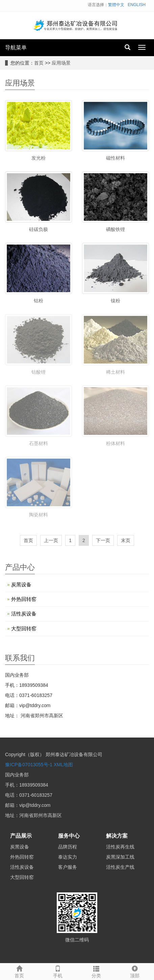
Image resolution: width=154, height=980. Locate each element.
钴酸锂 (38, 372)
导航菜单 (16, 48)
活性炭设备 (24, 614)
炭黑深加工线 (120, 857)
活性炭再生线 (120, 847)
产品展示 (21, 836)
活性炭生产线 (120, 867)
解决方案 (117, 836)
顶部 (135, 971)
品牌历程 (68, 847)
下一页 (103, 540)
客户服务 (68, 867)
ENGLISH (137, 5)
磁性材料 (115, 158)
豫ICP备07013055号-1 (29, 765)
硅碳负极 (38, 229)
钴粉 (38, 301)
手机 (58, 971)
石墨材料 (38, 443)
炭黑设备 (21, 585)
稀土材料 (115, 372)
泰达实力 (68, 857)
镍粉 (115, 301)
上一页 (51, 540)
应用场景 (61, 63)
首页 (39, 63)
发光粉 (38, 158)
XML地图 (63, 765)
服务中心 (69, 836)
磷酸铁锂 (115, 229)
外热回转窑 (24, 599)
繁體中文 (116, 5)
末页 (126, 540)
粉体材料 (115, 443)
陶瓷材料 (38, 515)
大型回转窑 (24, 628)
